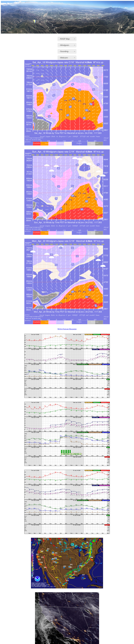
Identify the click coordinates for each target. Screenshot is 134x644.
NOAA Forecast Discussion (67, 329)
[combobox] (67, 39)
